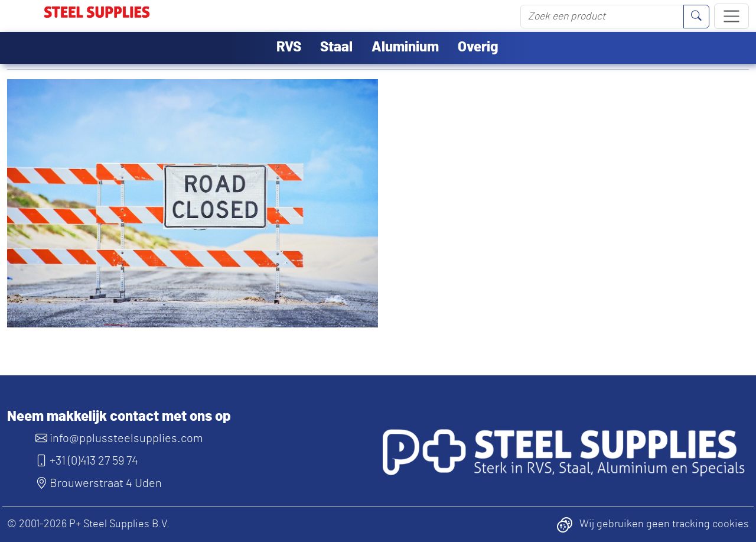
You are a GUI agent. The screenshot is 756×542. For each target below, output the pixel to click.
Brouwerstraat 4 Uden (99, 483)
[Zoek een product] (602, 17)
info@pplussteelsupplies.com (119, 439)
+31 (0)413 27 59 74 (87, 461)
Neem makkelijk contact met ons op (119, 417)
